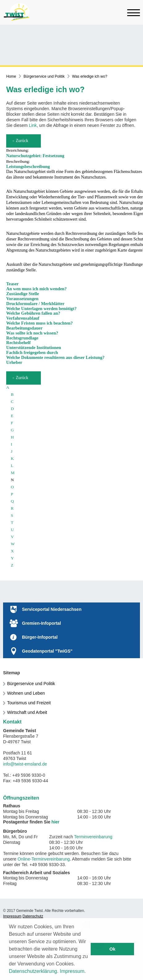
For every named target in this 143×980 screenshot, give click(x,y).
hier (55, 822)
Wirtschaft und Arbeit (27, 712)
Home (11, 76)
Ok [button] (113, 949)
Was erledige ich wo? (90, 76)
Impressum (72, 971)
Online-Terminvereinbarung (44, 859)
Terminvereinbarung (93, 837)
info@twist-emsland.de (25, 764)
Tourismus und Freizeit (29, 703)
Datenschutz (33, 916)
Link (33, 125)
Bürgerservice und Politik (44, 76)
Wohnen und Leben (26, 693)
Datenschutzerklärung (33, 971)
